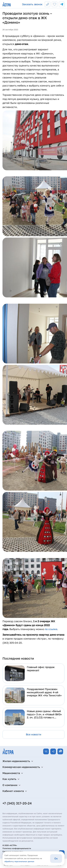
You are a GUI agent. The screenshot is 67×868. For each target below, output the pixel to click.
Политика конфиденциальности (17, 848)
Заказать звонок (32, 4)
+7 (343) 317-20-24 (17, 803)
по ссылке (51, 629)
